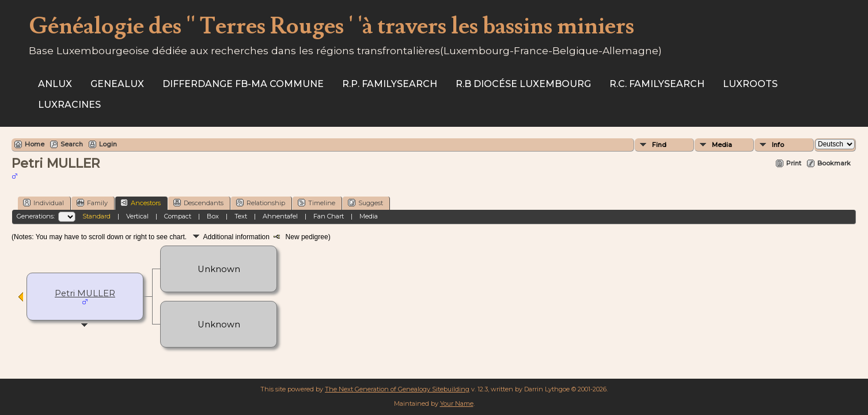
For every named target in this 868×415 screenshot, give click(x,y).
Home (35, 144)
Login (108, 144)
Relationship (261, 203)
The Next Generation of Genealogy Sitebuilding (397, 389)
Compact (178, 216)
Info (778, 145)
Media (722, 145)
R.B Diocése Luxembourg (523, 84)
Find (659, 145)
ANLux (55, 84)
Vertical (137, 216)
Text (241, 216)
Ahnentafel (280, 216)
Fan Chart (329, 216)
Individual (43, 203)
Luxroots (750, 84)
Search (72, 144)
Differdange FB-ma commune (243, 84)
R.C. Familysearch (657, 84)
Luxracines (69, 105)
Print (794, 163)
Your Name (457, 403)
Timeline (317, 203)
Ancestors (141, 203)
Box (213, 216)
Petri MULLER (85, 293)
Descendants (198, 203)
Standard (96, 216)
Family (92, 203)
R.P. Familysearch (390, 84)
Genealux (117, 84)
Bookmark (834, 163)
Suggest (365, 203)
